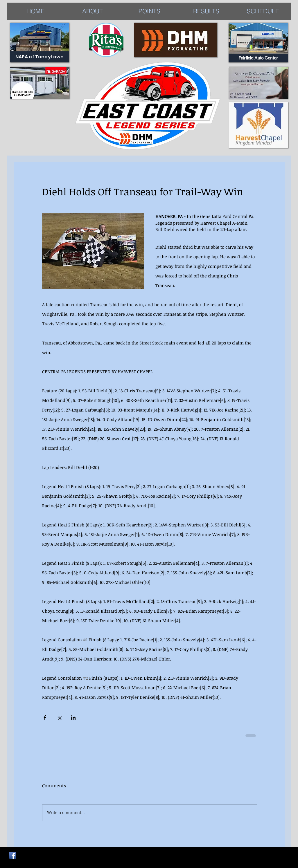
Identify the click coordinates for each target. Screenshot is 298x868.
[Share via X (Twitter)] (59, 718)
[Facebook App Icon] (13, 855)
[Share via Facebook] (45, 718)
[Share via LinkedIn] (73, 718)
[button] (206, 11)
